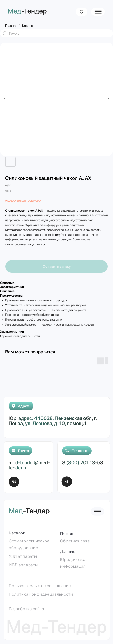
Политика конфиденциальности (41, 594)
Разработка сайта (26, 609)
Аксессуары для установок (23, 200)
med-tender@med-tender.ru (29, 465)
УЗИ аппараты (23, 556)
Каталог (28, 26)
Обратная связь (76, 541)
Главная (11, 26)
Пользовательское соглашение (40, 586)
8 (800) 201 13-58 (83, 463)
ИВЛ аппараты (23, 565)
